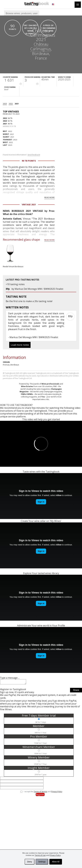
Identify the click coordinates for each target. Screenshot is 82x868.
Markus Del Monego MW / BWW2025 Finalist (39, 289)
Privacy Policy (55, 855)
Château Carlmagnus (41, 46)
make (29, 301)
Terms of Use (40, 855)
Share (76, 691)
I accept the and (43, 792)
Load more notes (20, 345)
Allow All (56, 862)
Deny (30, 862)
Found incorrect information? (21, 155)
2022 (11, 104)
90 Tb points (29, 161)
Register (40, 795)
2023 (5, 104)
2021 (17, 104)
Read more (50, 197)
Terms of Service (40, 792)
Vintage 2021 (29, 205)
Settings (42, 862)
